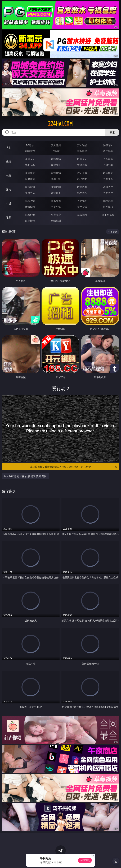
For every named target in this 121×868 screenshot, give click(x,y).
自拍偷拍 (56, 159)
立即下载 (85, 860)
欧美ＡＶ (82, 159)
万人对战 (82, 145)
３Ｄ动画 (108, 159)
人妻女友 (82, 201)
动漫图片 (108, 187)
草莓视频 (82, 215)
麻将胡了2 (30, 151)
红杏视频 (30, 221)
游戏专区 (108, 145)
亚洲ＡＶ (30, 159)
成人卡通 (82, 173)
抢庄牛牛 (108, 151)
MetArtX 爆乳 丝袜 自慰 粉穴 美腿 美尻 (25, 476)
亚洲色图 (56, 187)
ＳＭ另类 (108, 165)
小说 (8, 203)
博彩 (8, 148)
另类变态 (108, 179)
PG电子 (30, 145)
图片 (8, 189)
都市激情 (30, 201)
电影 (8, 176)
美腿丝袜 (30, 193)
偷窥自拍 (30, 187)
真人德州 (56, 145)
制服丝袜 (30, 179)
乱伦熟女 (82, 179)
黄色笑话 (82, 207)
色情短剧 (56, 221)
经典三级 (56, 179)
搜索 (112, 132)
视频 (8, 162)
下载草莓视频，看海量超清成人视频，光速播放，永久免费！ (73, 467)
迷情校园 (30, 207)
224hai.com (60, 124)
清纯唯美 (56, 193)
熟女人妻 (30, 165)
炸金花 (56, 151)
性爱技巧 (108, 207)
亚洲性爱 (30, 173)
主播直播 (82, 165)
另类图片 (108, 193)
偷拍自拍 (56, 173)
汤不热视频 (108, 215)
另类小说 (56, 207)
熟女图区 (82, 193)
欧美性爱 (108, 173)
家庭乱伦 (56, 201)
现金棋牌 (82, 151)
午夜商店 (56, 215)
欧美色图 (82, 187)
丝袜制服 (56, 165)
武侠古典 (108, 201)
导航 (8, 217)
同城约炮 (30, 215)
